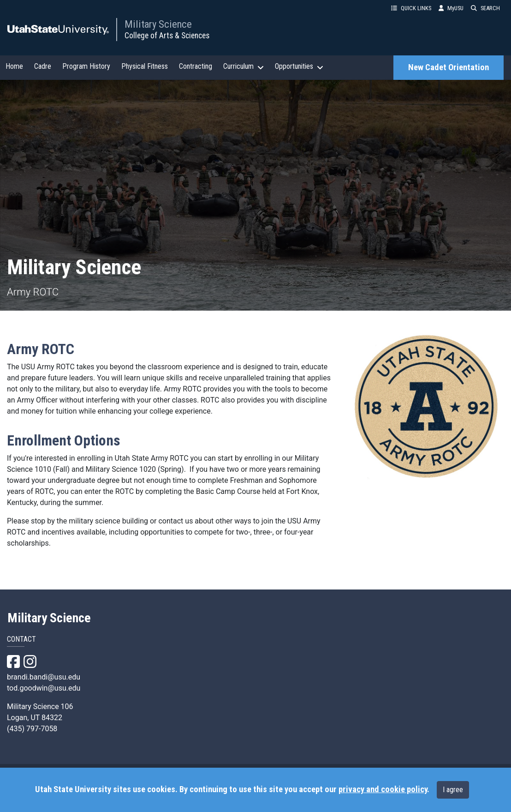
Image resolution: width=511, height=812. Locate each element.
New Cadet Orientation (449, 67)
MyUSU (451, 8)
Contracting (196, 66)
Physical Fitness (145, 66)
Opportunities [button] (299, 66)
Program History (86, 66)
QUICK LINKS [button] (411, 8)
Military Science (158, 24)
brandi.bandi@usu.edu (44, 677)
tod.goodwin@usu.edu (44, 688)
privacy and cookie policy (383, 789)
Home (14, 66)
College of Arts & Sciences (167, 36)
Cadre (43, 66)
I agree (453, 790)
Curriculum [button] (244, 66)
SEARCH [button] (485, 8)
